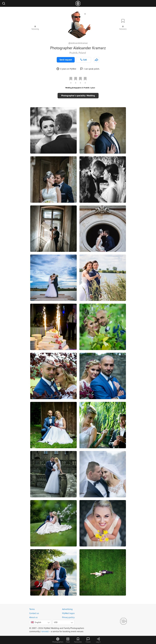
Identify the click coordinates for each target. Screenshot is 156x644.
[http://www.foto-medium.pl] (97, 60)
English (36, 622)
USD (56, 622)
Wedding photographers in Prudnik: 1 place (80, 88)
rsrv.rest (45, 631)
